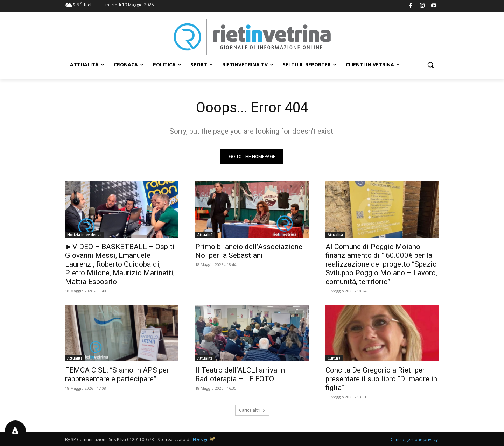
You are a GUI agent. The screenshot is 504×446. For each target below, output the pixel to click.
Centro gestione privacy (414, 440)
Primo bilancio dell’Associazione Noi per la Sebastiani (249, 251)
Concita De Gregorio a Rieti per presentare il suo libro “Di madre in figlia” (381, 379)
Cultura (334, 358)
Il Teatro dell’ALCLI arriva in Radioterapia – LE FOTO (240, 374)
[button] (430, 65)
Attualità (205, 235)
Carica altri (252, 410)
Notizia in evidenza (85, 235)
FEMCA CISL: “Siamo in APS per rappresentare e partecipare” (117, 374)
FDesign (201, 440)
